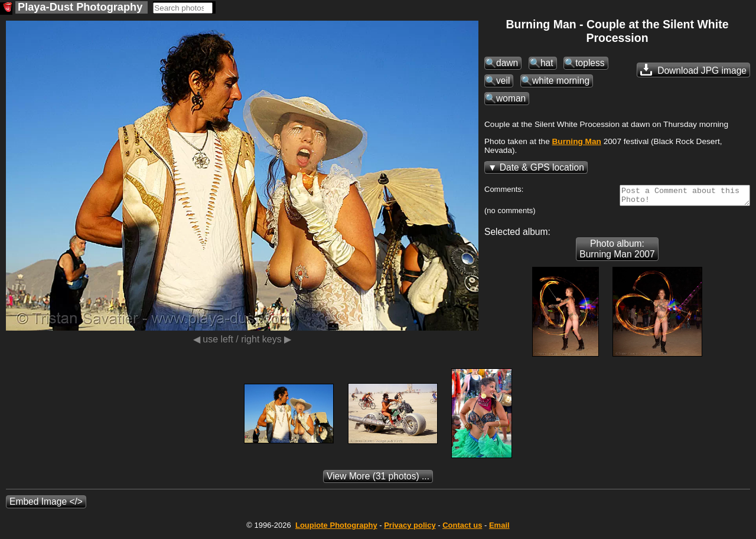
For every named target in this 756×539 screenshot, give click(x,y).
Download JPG (693, 70)
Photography (336, 529)
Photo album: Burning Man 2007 (617, 252)
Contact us (462, 529)
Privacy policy (410, 529)
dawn (507, 63)
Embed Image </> (46, 505)
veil (503, 81)
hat (547, 63)
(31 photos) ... (378, 480)
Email (499, 529)
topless (590, 63)
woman (511, 98)
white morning (561, 81)
